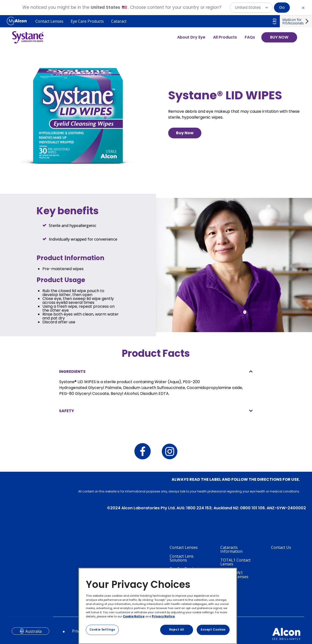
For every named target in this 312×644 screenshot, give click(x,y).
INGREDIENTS (72, 372)
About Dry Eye (191, 37)
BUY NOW (279, 37)
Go (282, 7)
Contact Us (281, 547)
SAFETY (67, 411)
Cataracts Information (231, 549)
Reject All (177, 630)
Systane (228, 585)
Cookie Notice (134, 616)
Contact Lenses (49, 21)
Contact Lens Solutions (182, 558)
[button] (251, 8)
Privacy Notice (163, 616)
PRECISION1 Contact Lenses (234, 575)
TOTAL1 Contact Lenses (235, 562)
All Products (225, 37)
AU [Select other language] (275, 21)
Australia (34, 631)
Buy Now (185, 133)
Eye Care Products (87, 21)
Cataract (119, 21)
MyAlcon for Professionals (293, 21)
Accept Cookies (213, 630)
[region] (158, 606)
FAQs (250, 37)
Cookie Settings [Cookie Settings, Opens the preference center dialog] (102, 630)
